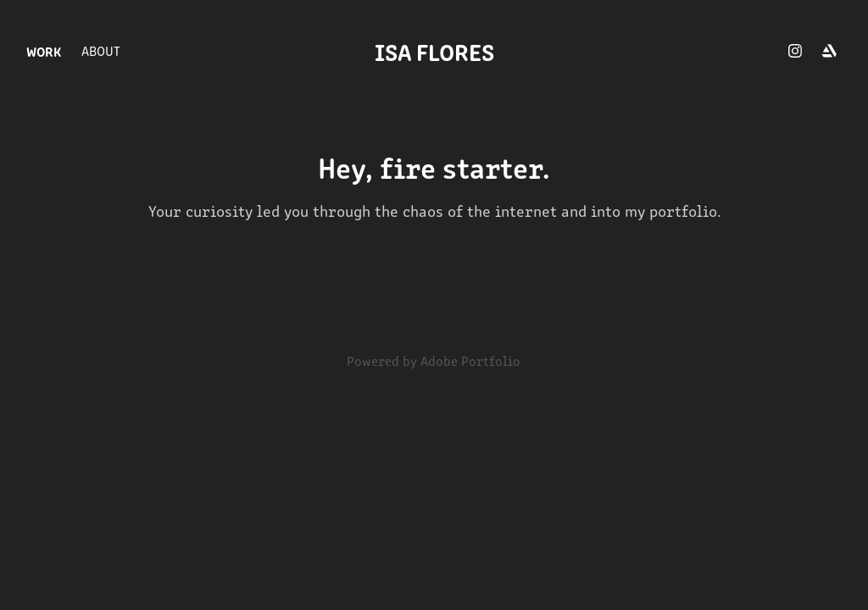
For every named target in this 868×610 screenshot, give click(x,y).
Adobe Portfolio (470, 360)
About (101, 50)
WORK (44, 51)
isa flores (434, 51)
